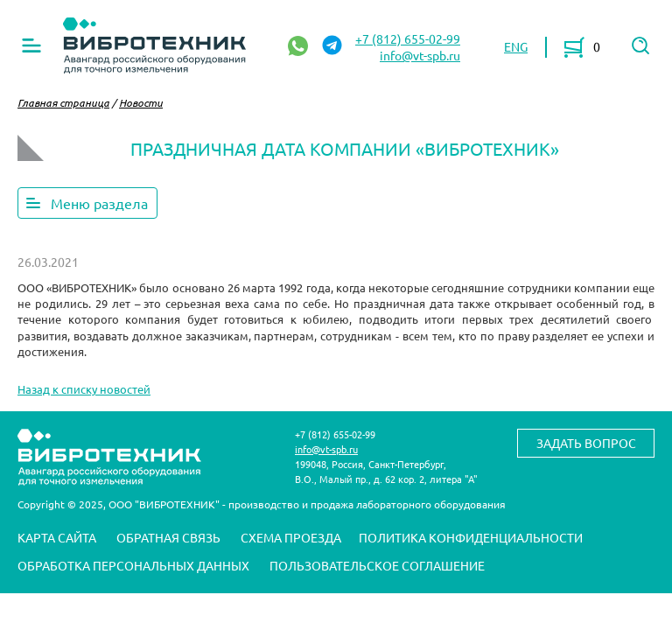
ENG (516, 46)
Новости (141, 102)
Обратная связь (168, 537)
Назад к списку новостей (84, 389)
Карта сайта (57, 537)
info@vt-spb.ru (420, 55)
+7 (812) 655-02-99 (408, 38)
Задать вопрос (586, 443)
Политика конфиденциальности (471, 537)
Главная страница (63, 102)
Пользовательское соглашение (377, 565)
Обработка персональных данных (133, 565)
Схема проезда (291, 537)
